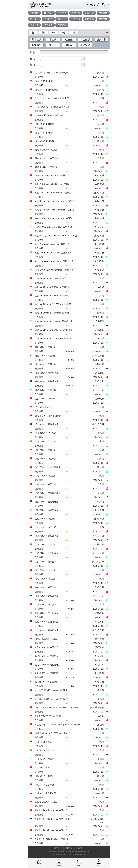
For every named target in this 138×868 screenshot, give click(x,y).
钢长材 (69, 45)
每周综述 (103, 13)
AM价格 (34, 13)
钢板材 (53, 45)
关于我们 (58, 848)
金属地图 (103, 19)
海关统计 (48, 19)
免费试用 (91, 5)
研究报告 (34, 19)
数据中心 (62, 19)
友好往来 (62, 25)
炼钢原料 (37, 45)
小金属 (53, 40)
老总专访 (48, 25)
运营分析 (76, 13)
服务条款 (80, 848)
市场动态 (62, 13)
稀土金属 (85, 40)
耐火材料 (101, 40)
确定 (103, 65)
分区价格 (76, 19)
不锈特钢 (85, 45)
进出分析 (89, 13)
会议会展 (34, 25)
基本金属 (37, 40)
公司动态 (48, 13)
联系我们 (69, 848)
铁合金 (69, 40)
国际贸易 (89, 19)
